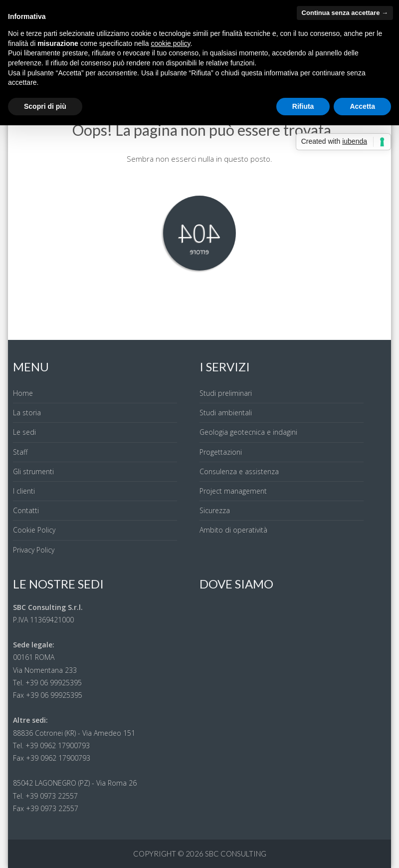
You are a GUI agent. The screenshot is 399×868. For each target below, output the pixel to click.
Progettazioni (221, 452)
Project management (233, 491)
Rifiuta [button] (303, 106)
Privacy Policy (34, 550)
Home (23, 393)
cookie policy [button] (170, 43)
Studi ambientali (226, 413)
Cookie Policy (34, 530)
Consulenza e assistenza (239, 471)
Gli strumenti (33, 471)
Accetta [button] (362, 106)
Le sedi (24, 432)
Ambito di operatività (233, 530)
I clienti (24, 491)
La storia (27, 413)
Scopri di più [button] (45, 106)
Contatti (26, 510)
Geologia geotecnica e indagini (248, 432)
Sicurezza (215, 510)
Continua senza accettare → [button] (345, 13)
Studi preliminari (226, 393)
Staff (20, 452)
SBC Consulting (236, 854)
